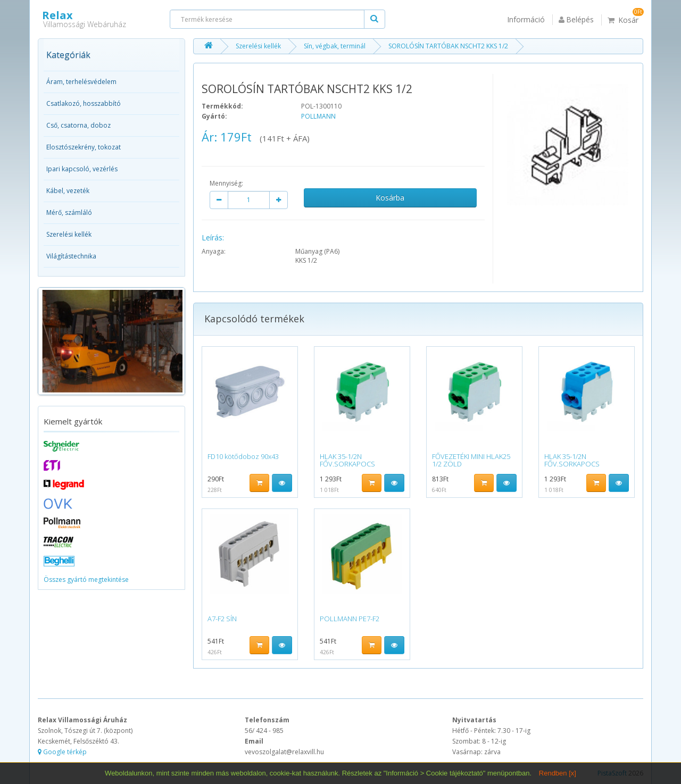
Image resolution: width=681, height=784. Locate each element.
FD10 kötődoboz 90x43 (243, 456)
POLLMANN (318, 116)
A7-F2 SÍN (222, 619)
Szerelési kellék (69, 234)
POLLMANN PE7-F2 (350, 619)
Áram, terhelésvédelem (81, 82)
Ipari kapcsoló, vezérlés (82, 169)
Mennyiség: (226, 183)
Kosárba (390, 198)
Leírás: (213, 237)
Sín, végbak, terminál (335, 46)
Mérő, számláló (69, 212)
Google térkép (62, 752)
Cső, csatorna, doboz (78, 125)
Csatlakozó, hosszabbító (84, 103)
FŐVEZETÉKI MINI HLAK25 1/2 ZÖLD (471, 460)
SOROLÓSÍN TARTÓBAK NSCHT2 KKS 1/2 (448, 46)
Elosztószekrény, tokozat (84, 147)
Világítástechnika (71, 256)
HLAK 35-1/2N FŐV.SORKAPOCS (347, 460)
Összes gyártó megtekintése (86, 579)
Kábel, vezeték (68, 191)
